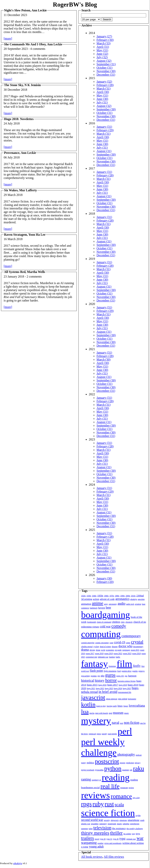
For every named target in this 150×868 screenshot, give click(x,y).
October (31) (104, 68)
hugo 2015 (92, 685)
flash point (96, 671)
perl (125, 731)
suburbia (126, 824)
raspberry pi (96, 780)
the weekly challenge (135, 829)
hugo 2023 (109, 688)
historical (88, 681)
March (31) (103, 88)
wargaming (89, 843)
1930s (89, 596)
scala (119, 804)
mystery (96, 721)
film (124, 664)
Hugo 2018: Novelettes (19, 119)
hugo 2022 (100, 688)
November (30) (106, 71)
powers (122, 763)
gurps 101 (120, 676)
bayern (102, 608)
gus (126, 676)
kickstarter (132, 699)
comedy (119, 626)
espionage (126, 650)
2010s (133, 596)
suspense (85, 829)
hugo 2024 (118, 688)
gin (99, 676)
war (140, 838)
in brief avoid (108, 692)
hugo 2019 (133, 685)
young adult (96, 846)
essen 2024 (136, 653)
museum (118, 713)
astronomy (113, 604)
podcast (139, 755)
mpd (110, 713)
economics (110, 650)
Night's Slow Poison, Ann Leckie (25, 10)
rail (131, 770)
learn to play (101, 706)
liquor (126, 706)
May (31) (102, 50)
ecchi (103, 650)
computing (101, 634)
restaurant (124, 788)
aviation (138, 604)
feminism (112, 666)
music (126, 713)
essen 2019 (108, 653)
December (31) (106, 75)
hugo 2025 (127, 688)
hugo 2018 (123, 685)
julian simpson (111, 699)
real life (110, 786)
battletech (94, 608)
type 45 (116, 839)
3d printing (87, 599)
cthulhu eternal (87, 647)
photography (126, 755)
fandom (112, 657)
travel (97, 839)
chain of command (104, 622)
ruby (98, 804)
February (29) (105, 130)
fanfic (118, 657)
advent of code (107, 599)
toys (138, 834)
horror (111, 680)
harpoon (132, 676)
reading (116, 777)
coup (111, 643)
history (100, 681)
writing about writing (133, 843)
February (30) (105, 40)
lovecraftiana (137, 706)
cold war (105, 626)
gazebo (135, 671)
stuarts (119, 824)
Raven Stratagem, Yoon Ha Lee (25, 235)
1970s (112, 596)
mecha (92, 713)
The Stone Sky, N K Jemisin (22, 85)
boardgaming (106, 615)
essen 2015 (135, 650)
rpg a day (136, 798)
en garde (118, 650)
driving (92, 650)
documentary (138, 647)
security (107, 820)
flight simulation (110, 671)
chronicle (129, 622)
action (96, 599)
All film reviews (114, 857)
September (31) (106, 64)
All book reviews (92, 857)
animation (86, 604)
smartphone (133, 820)
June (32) (102, 54)
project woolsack (88, 770)
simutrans (123, 820)
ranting (86, 779)
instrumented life (125, 692)
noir (122, 723)
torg (134, 834)
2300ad (140, 596)
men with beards (102, 713)
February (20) (105, 582)
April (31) (103, 47)
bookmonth (92, 622)
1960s (106, 596)
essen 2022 (118, 653)
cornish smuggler (88, 643)
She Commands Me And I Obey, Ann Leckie (33, 44)
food (119, 671)
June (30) (102, 99)
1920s (83, 596)
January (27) (104, 36)
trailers (88, 838)
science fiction (108, 813)
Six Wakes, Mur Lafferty (20, 190)
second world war (92, 820)
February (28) (105, 85)
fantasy (94, 664)
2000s (128, 596)
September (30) (106, 109)
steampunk (112, 824)
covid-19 (120, 642)
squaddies (95, 824)
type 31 (109, 839)
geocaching (86, 676)
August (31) (104, 151)
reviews (95, 795)
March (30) (103, 359)
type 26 (103, 839)
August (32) (104, 61)
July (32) (102, 57)
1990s (123, 596)
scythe (138, 815)
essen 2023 (127, 653)
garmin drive (127, 671)
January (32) (104, 82)
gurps (110, 675)
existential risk (91, 657)
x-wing (85, 847)
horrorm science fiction (127, 681)
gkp (103, 676)
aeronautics (122, 599)
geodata (94, 676)
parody (104, 734)
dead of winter (105, 647)
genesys (142, 671)
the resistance (119, 828)
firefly (137, 666)
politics (91, 763)
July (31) (102, 102)
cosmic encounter (102, 643)
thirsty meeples (95, 833)
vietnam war (131, 839)
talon (91, 829)
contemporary (131, 636)
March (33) (103, 43)
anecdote (141, 599)
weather (101, 843)
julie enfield (123, 699)
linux (120, 706)
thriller (116, 833)
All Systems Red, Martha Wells (25, 272)
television (102, 828)
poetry (84, 763)
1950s (100, 596)
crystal (137, 642)
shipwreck (115, 820)
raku (139, 768)
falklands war (103, 657)
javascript (93, 697)
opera (99, 734)
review (131, 788)
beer (108, 608)
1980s (117, 596)
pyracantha (99, 770)
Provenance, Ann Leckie (20, 153)
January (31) (104, 127)
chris (123, 622)
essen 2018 (99, 653)
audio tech (130, 604)
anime (98, 603)
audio (121, 604)
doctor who (125, 646)
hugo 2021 (91, 688)
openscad (92, 734)
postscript (107, 761)
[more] (8, 39)
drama (85, 650)
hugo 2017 (113, 685)
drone (98, 650)
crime (128, 643)
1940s (94, 596)
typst (122, 839)
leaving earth (112, 706)
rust (109, 804)
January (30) (104, 578)
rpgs (86, 804)
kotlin (88, 705)
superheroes (135, 824)
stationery (103, 824)
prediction (130, 763)
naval (116, 723)
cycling (96, 647)
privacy (138, 763)
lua (85, 712)
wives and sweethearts (113, 843)
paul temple (112, 734)
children (116, 622)
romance (121, 796)
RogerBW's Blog (75, 4)
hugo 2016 (102, 685)
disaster (115, 647)
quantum (126, 770)
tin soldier (127, 834)
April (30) (103, 92)
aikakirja (134, 599)
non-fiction (132, 723)
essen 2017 (90, 653)
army (106, 604)
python (113, 768)
